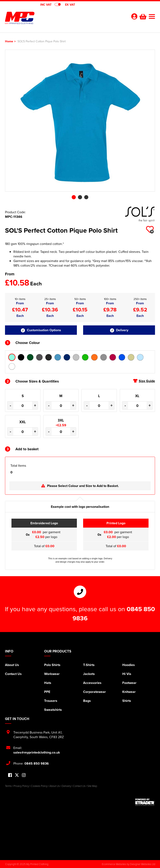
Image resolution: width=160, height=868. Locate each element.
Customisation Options (41, 330)
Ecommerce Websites (114, 864)
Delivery (119, 330)
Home (9, 41)
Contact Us (13, 674)
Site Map (92, 786)
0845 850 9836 (37, 763)
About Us (12, 665)
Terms (8, 786)
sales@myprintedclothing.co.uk (37, 752)
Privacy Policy (21, 786)
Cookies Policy (39, 786)
